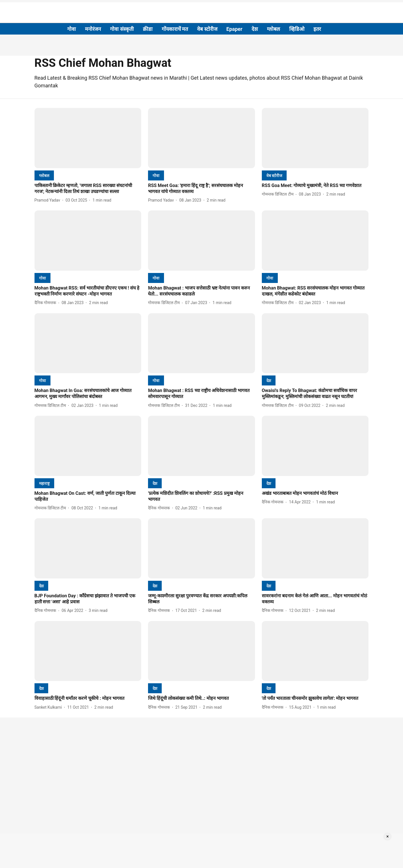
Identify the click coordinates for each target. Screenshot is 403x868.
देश (255, 29)
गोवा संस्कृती (122, 29)
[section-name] (44, 175)
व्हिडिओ (297, 29)
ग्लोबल (274, 29)
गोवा (72, 29)
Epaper (234, 29)
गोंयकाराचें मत (175, 29)
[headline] (88, 189)
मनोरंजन (93, 29)
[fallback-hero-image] (88, 138)
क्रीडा (148, 29)
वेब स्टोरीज (207, 29)
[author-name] (48, 200)
